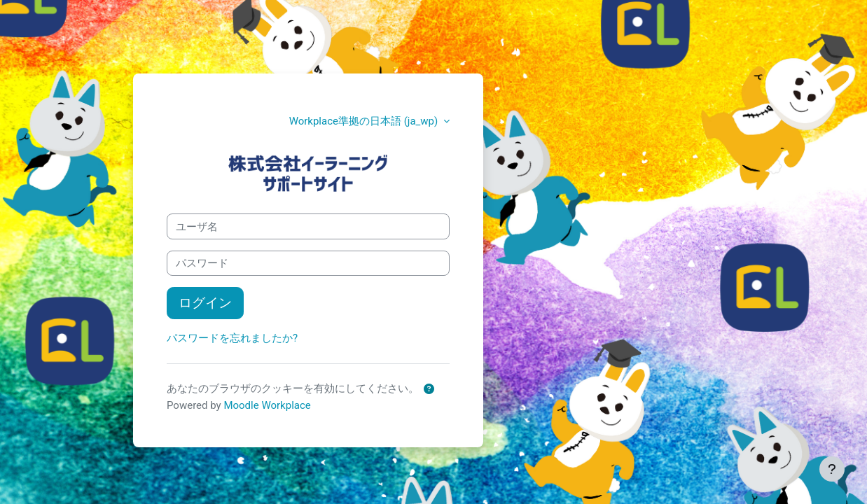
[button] (429, 390)
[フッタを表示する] (832, 469)
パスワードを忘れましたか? (232, 338)
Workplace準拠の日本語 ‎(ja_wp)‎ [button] (365, 121)
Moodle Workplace (267, 405)
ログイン (205, 303)
